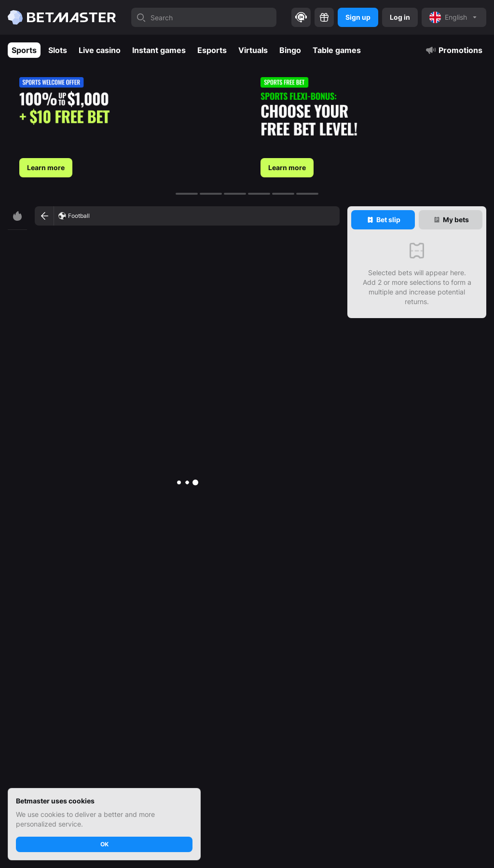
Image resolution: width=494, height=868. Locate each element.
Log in (400, 17)
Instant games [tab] (159, 50)
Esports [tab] (212, 50)
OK (104, 844)
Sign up (358, 17)
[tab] (383, 220)
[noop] (454, 17)
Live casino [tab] (100, 50)
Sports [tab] (24, 50)
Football (79, 216)
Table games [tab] (337, 50)
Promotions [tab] (454, 50)
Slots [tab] (58, 50)
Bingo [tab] (290, 50)
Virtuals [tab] (253, 50)
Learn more (46, 167)
